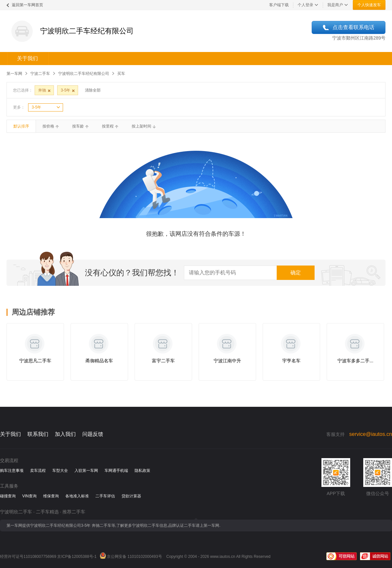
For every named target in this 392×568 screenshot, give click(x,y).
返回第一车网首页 (27, 5)
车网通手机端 (116, 471)
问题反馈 (93, 434)
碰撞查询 (8, 496)
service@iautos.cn (371, 434)
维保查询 (51, 496)
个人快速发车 (369, 5)
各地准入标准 (77, 496)
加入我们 (65, 434)
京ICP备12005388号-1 (77, 557)
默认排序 (21, 126)
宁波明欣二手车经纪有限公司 (84, 74)
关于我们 (27, 58)
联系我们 (38, 434)
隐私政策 (142, 471)
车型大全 (60, 471)
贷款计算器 (131, 496)
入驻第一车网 (86, 471)
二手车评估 (105, 496)
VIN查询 (29, 496)
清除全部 (93, 90)
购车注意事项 (12, 471)
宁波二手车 (40, 74)
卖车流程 (38, 471)
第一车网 (14, 74)
